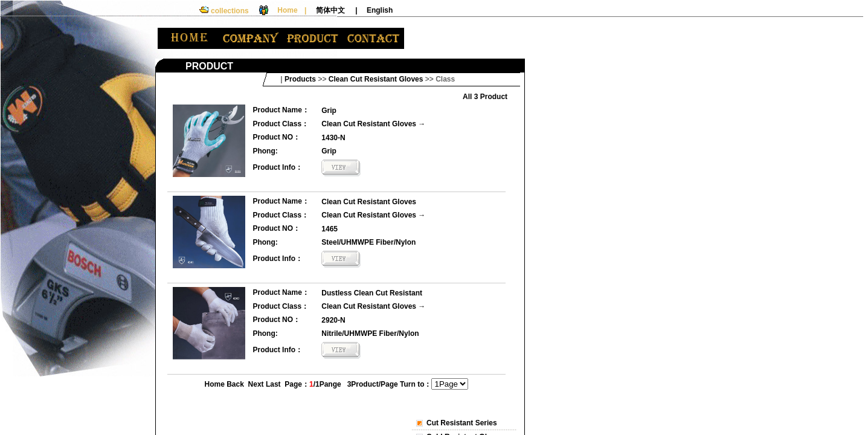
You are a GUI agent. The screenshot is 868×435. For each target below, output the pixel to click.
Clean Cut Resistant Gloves (369, 124)
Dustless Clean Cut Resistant (372, 293)
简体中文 (330, 10)
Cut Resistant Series (462, 423)
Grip (329, 111)
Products (300, 79)
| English (374, 10)
